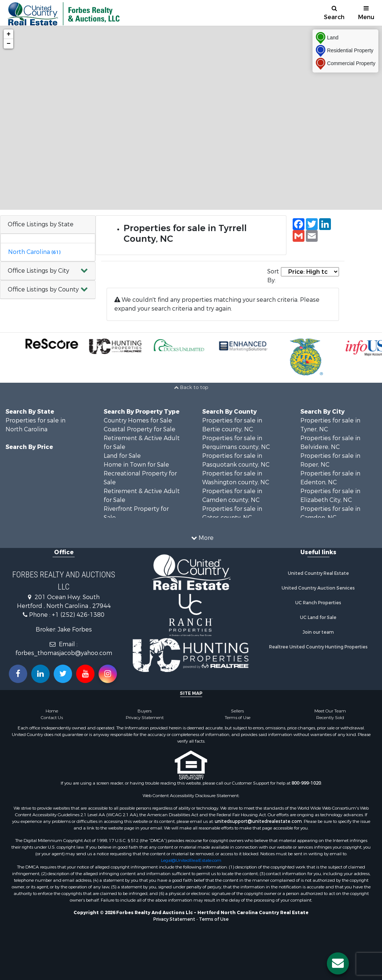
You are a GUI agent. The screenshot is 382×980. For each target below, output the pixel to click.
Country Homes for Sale (138, 420)
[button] (48, 271)
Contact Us (52, 718)
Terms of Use (238, 718)
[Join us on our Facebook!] (18, 674)
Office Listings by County (43, 289)
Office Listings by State (41, 224)
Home (52, 711)
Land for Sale (122, 456)
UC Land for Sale (318, 618)
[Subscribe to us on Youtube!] (85, 674)
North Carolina (34, 252)
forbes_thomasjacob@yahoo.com (64, 653)
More (202, 538)
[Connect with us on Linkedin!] (40, 674)
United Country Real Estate (318, 573)
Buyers (144, 711)
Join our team (318, 632)
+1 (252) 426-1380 (78, 615)
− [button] (9, 44)
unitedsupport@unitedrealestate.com (258, 821)
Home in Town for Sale (136, 465)
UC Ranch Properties (318, 603)
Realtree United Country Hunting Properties (318, 647)
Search (334, 13)
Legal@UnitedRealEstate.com (191, 860)
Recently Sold (330, 718)
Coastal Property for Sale (140, 429)
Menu (366, 13)
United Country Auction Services (318, 588)
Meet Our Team (330, 711)
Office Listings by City (38, 271)
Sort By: (273, 276)
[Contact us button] (338, 963)
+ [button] (9, 34)
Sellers (237, 711)
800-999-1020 (306, 783)
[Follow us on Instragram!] (108, 674)
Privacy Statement (145, 718)
